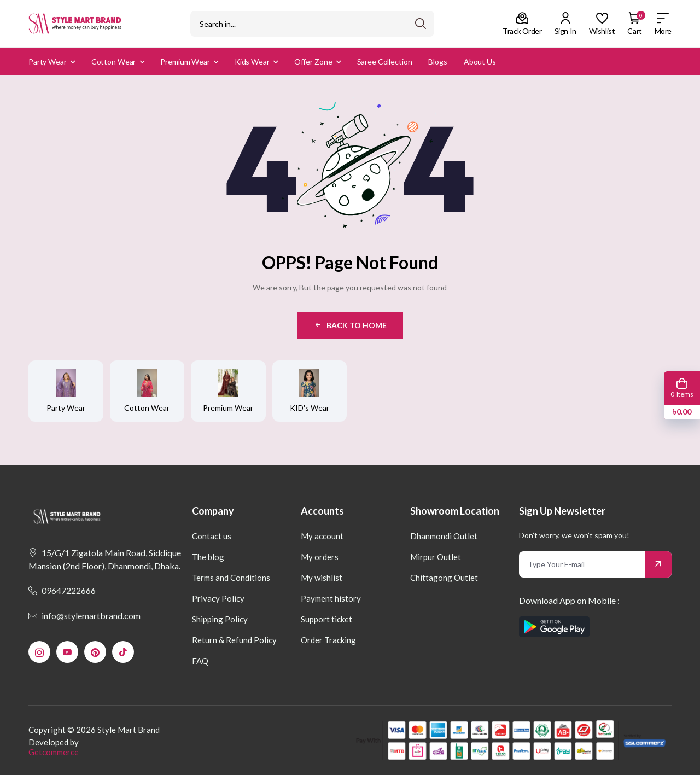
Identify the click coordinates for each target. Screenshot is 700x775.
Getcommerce (54, 752)
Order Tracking (328, 640)
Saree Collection (385, 62)
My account (322, 536)
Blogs (437, 62)
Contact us (212, 536)
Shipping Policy (220, 619)
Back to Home (350, 325)
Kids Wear (252, 62)
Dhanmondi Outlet (444, 536)
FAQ (200, 661)
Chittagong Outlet (444, 578)
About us (480, 62)
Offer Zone (313, 62)
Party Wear (48, 62)
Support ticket (326, 619)
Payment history (331, 598)
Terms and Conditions (231, 578)
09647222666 (62, 590)
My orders (320, 557)
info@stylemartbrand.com (84, 616)
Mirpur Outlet (436, 557)
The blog (208, 557)
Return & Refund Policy (234, 640)
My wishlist (322, 578)
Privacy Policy (218, 598)
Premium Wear (185, 62)
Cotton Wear (114, 62)
